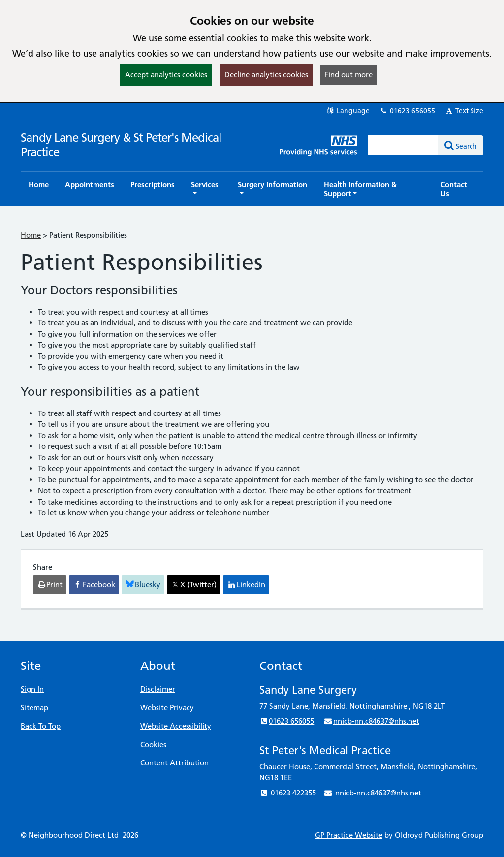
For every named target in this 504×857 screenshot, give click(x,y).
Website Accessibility (176, 726)
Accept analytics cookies (166, 75)
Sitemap (34, 708)
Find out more (348, 75)
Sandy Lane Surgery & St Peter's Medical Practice (121, 145)
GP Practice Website (349, 835)
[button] (206, 189)
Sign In (32, 689)
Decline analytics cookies (266, 75)
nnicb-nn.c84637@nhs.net (371, 721)
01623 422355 (288, 793)
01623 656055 (407, 111)
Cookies (153, 745)
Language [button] (348, 111)
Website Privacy (167, 708)
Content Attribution (174, 763)
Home (31, 235)
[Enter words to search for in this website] (403, 145)
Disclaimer (158, 689)
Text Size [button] (464, 111)
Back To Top (41, 726)
